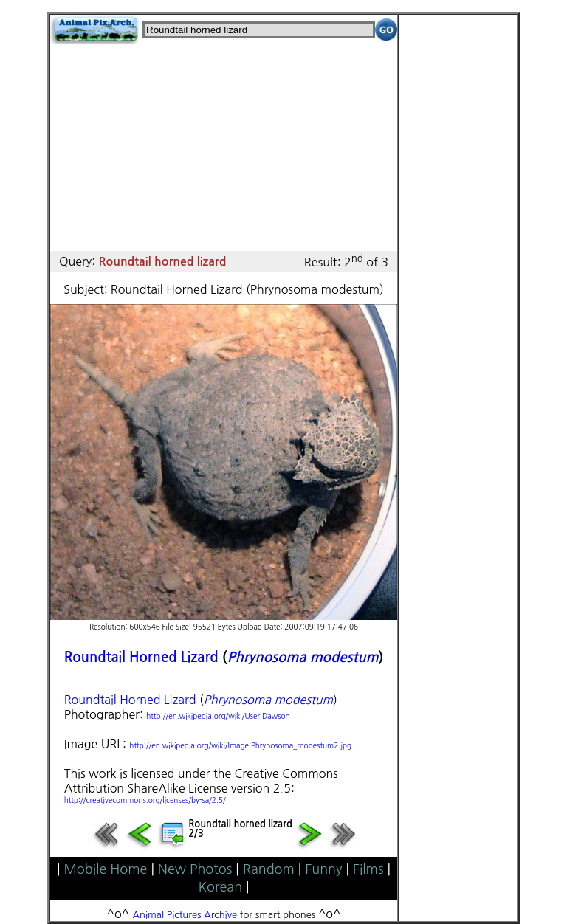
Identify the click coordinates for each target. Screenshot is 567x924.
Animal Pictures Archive (185, 915)
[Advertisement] (224, 148)
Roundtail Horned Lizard (141, 657)
